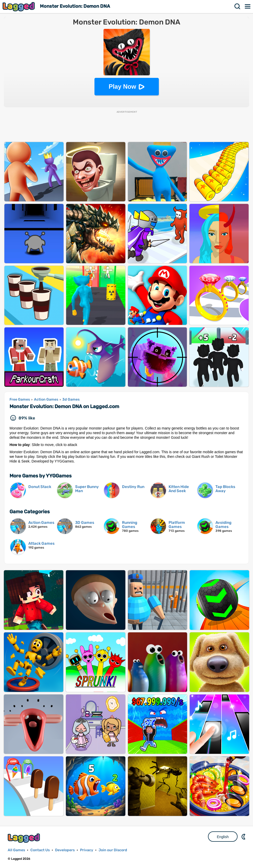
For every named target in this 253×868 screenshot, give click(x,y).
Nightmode (244, 837)
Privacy (87, 850)
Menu (248, 6)
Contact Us (40, 850)
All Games (16, 850)
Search (238, 6)
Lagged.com (24, 838)
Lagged (19, 7)
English (223, 837)
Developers (65, 850)
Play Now (122, 86)
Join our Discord (113, 850)
